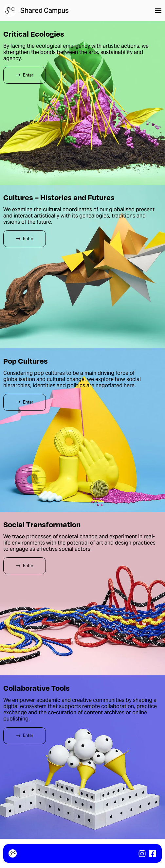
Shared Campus (45, 10)
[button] (158, 10)
